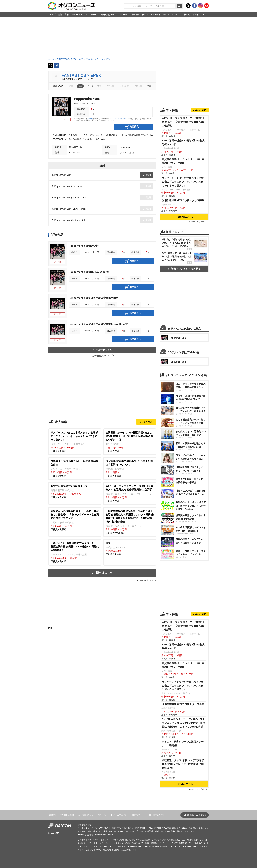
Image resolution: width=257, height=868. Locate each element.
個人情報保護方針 (157, 815)
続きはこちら (104, 573)
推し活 (187, 15)
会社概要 (52, 815)
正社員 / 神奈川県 (130, 522)
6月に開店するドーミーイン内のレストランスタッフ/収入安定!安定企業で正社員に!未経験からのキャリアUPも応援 (183, 723)
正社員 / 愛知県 (75, 468)
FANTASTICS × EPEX (81, 75)
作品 (80, 86)
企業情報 (203, 815)
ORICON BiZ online (120, 119)
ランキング (177, 15)
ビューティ (156, 15)
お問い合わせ (103, 815)
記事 (71, 86)
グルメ (145, 15)
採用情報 (190, 815)
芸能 (60, 15)
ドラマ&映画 (77, 15)
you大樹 (90, 119)
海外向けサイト (138, 815)
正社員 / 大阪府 (130, 442)
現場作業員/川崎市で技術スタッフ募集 (183, 200)
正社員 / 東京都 (75, 442)
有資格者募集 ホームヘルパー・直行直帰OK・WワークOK (183, 161)
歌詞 (149, 86)
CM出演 (138, 86)
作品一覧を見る (102, 350)
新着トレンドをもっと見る (184, 269)
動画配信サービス (109, 15)
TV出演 (110, 86)
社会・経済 (135, 15)
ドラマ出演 (124, 86)
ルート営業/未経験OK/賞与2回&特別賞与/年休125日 (183, 142)
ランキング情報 (95, 86)
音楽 (67, 15)
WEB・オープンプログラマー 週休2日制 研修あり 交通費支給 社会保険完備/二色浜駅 (183, 122)
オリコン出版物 (67, 815)
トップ (52, 15)
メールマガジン (120, 815)
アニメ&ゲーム (92, 15)
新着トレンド (198, 15)
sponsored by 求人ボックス (146, 580)
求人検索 (148, 422)
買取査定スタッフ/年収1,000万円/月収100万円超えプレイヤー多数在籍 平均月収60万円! (183, 764)
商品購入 (133, 127)
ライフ (166, 15)
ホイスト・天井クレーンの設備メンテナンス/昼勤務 (183, 743)
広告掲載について (86, 815)
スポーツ (123, 15)
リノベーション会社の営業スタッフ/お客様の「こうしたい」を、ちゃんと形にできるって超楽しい (183, 182)
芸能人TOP (58, 86)
